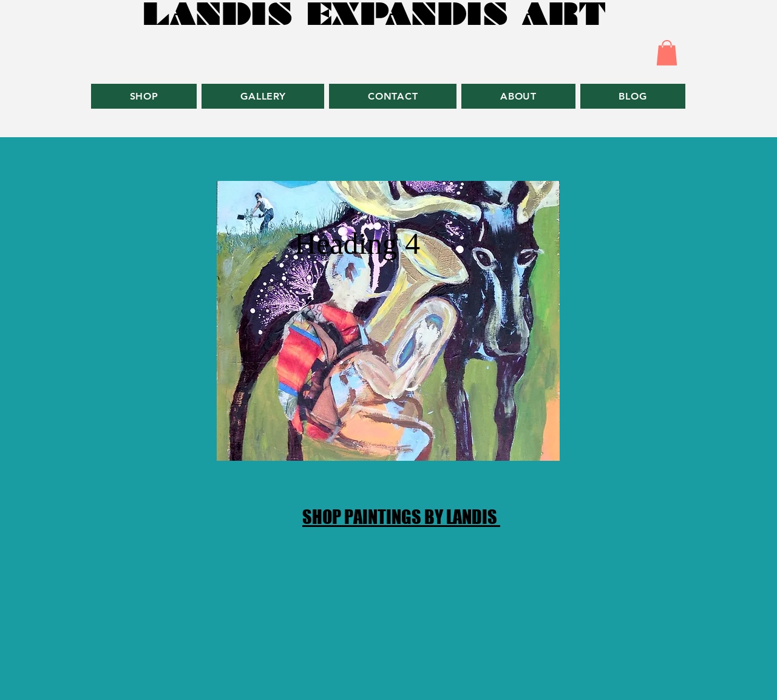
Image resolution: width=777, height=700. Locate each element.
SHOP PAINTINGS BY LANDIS (401, 517)
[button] (667, 53)
